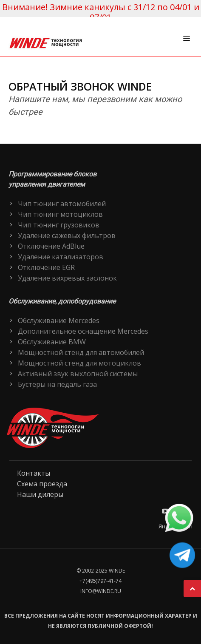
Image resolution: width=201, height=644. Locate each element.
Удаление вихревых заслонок (67, 278)
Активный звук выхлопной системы (78, 374)
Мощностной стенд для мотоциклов (79, 363)
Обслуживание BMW (52, 342)
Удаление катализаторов (61, 257)
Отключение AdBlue (51, 246)
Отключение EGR (46, 267)
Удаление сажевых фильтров (67, 235)
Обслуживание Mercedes (59, 321)
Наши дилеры (40, 494)
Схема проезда (42, 484)
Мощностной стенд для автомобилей (81, 352)
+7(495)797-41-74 (100, 581)
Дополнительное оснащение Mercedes (83, 331)
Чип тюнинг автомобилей (62, 204)
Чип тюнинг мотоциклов (60, 214)
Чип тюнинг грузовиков (59, 225)
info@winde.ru (101, 591)
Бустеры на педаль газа (57, 384)
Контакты (34, 473)
